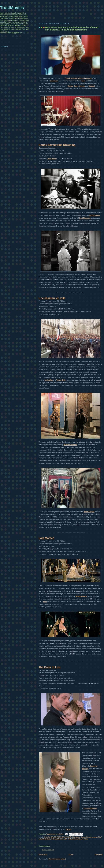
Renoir (70, 86)
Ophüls (82, 86)
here (83, 81)
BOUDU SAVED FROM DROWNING (58, 837)
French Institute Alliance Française (78, 78)
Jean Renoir (52, 159)
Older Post (99, 854)
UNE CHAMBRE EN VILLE (78, 839)
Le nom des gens (90, 808)
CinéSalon (54, 81)
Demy (76, 86)
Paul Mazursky (85, 218)
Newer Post (43, 854)
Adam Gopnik (89, 512)
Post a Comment (48, 850)
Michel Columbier (70, 445)
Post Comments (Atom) (57, 859)
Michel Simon (94, 215)
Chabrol (92, 86)
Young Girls (61, 380)
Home (71, 854)
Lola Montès (46, 538)
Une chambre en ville (52, 298)
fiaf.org (69, 829)
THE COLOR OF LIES (59, 839)
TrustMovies (51, 834)
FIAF (100, 837)
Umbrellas (49, 380)
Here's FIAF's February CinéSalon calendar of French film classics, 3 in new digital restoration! (72, 29)
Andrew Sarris (81, 596)
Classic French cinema (89, 837)
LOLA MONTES (44, 839)
